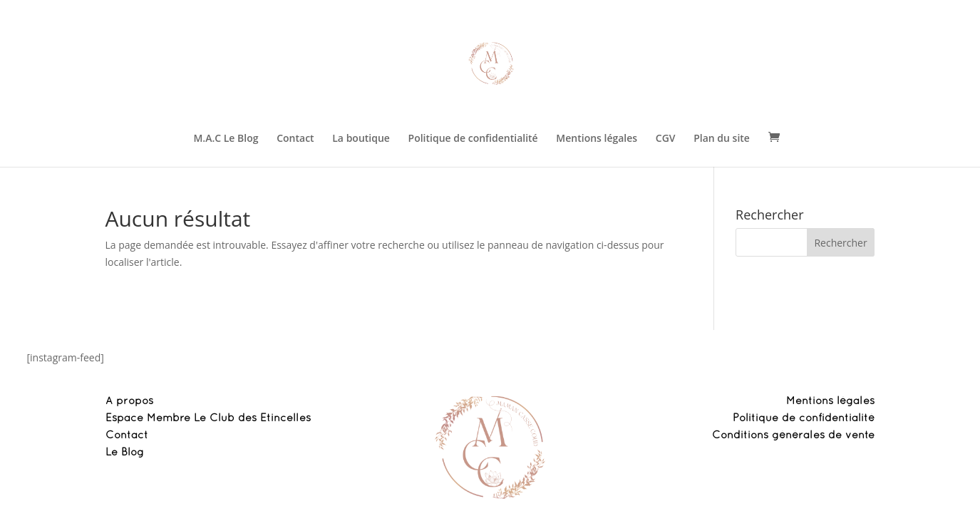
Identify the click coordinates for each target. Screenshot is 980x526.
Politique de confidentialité (473, 139)
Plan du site (722, 139)
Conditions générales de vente (793, 435)
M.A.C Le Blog (226, 139)
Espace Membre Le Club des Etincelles (208, 418)
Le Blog (125, 453)
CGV (666, 139)
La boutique (361, 139)
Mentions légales (597, 139)
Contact (295, 139)
